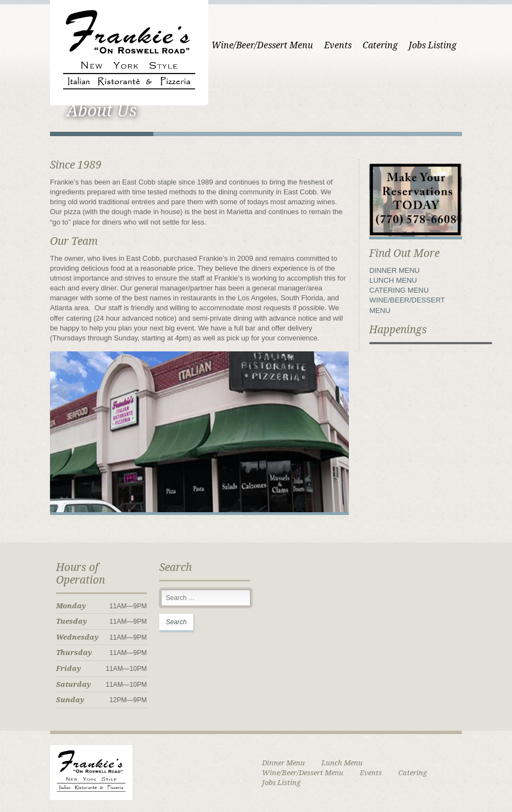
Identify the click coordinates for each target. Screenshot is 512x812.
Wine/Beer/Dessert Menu (262, 45)
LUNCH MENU (393, 280)
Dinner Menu (283, 763)
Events (338, 45)
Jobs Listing (433, 45)
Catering (380, 45)
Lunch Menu (342, 763)
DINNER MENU (394, 270)
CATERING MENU (399, 290)
